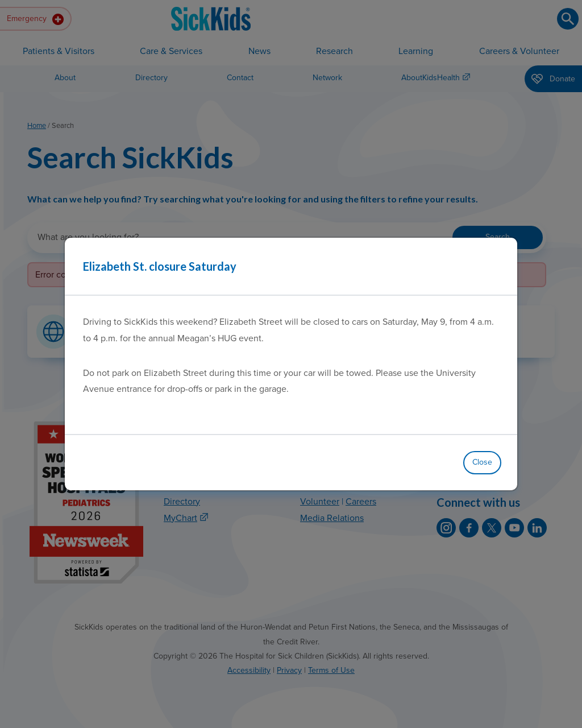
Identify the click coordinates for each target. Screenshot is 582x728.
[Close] (494, 266)
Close (482, 462)
